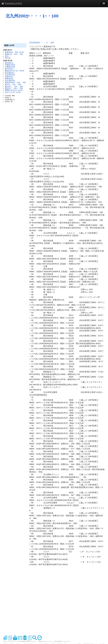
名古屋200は (10, 81)
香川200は (9, 69)
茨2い (7, 56)
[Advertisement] (54, 28)
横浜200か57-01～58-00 (15, 71)
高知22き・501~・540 (14, 54)
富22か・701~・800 (13, 84)
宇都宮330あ (10, 67)
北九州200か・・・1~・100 (32, 16)
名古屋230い (10, 73)
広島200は (9, 77)
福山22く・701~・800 (14, 86)
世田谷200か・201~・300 (15, 83)
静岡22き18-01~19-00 (14, 90)
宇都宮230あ (10, 65)
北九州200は (10, 75)
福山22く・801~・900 (14, 88)
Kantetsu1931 (12, 4)
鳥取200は (9, 79)
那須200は (9, 63)
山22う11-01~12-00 (13, 92)
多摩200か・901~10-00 (14, 52)
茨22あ (8, 58)
